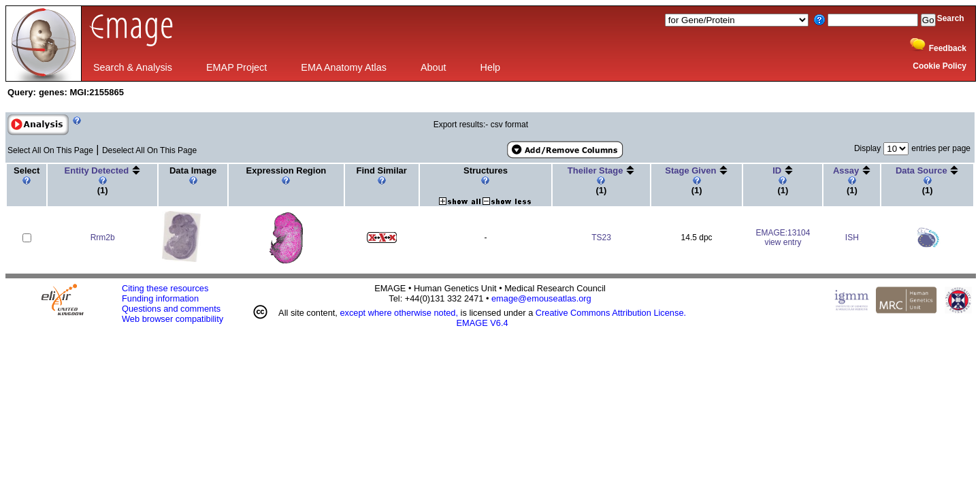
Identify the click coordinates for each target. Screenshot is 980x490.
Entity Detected (98, 170)
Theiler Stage (597, 170)
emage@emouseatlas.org (541, 298)
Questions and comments (171, 309)
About (434, 67)
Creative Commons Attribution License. (611, 313)
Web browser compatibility (173, 319)
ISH (852, 238)
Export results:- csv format (481, 125)
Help (491, 67)
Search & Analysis (133, 67)
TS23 (601, 238)
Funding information (160, 298)
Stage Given (692, 170)
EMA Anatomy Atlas (344, 67)
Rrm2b (103, 238)
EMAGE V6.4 (483, 323)
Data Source (922, 170)
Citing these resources (165, 288)
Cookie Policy (940, 66)
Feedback (948, 48)
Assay (847, 170)
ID (778, 170)
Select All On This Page (50, 150)
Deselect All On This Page (149, 150)
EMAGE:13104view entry (783, 238)
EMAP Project (236, 67)
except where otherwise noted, (399, 313)
